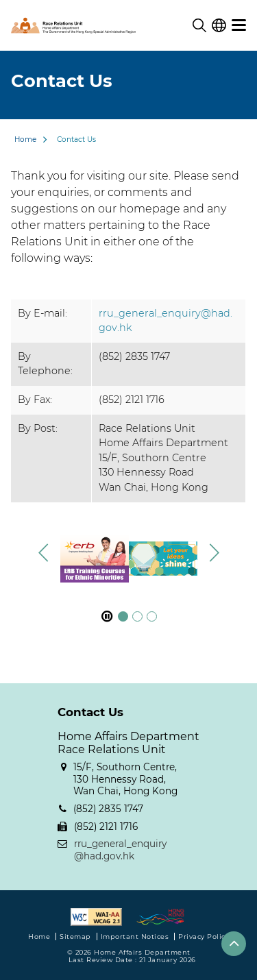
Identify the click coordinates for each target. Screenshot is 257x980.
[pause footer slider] (107, 616)
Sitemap (75, 936)
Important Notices (135, 936)
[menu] (239, 25)
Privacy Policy (204, 936)
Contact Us (76, 139)
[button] (214, 552)
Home (25, 139)
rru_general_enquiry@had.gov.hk (120, 850)
